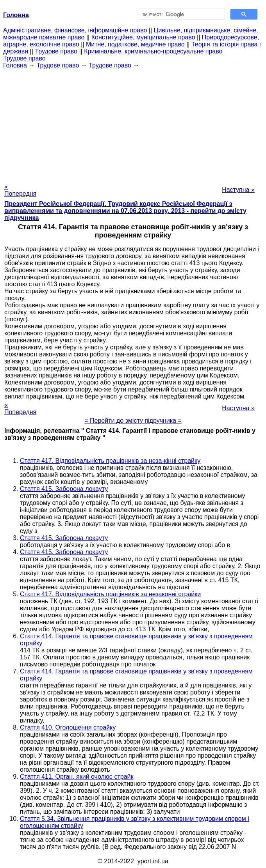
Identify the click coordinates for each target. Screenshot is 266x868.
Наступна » (238, 190)
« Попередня (20, 190)
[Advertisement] (133, 124)
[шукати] (181, 14)
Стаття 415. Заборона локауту (64, 489)
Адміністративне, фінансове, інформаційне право (75, 30)
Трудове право (56, 51)
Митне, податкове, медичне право (135, 44)
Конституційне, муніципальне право (143, 37)
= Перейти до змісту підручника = (133, 421)
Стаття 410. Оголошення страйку (68, 727)
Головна (15, 65)
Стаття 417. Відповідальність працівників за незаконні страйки (110, 594)
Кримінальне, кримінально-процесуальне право (153, 51)
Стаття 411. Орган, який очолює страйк (77, 777)
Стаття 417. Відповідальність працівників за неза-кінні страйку (110, 461)
